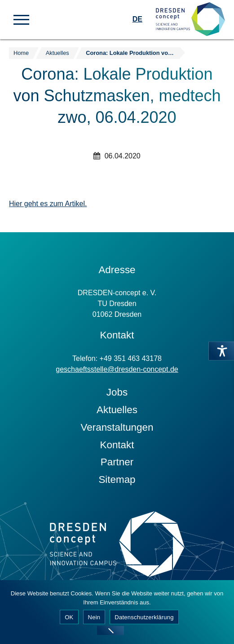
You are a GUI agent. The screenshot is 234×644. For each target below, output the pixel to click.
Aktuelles (117, 410)
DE (137, 19)
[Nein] (110, 630)
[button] (21, 19)
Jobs (117, 392)
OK (69, 617)
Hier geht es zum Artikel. (48, 204)
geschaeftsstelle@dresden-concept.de (117, 369)
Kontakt (117, 445)
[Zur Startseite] (190, 20)
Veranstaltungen (117, 427)
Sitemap (117, 480)
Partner (117, 462)
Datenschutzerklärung (144, 617)
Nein (94, 617)
